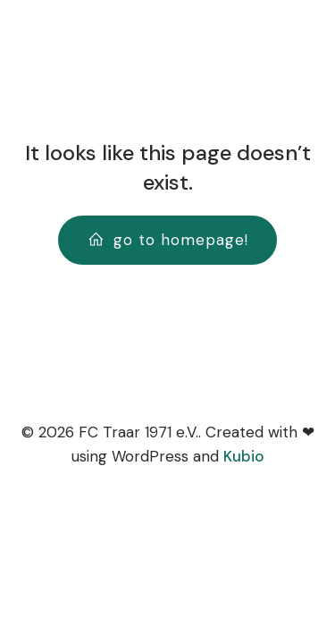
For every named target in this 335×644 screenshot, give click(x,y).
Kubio (244, 456)
